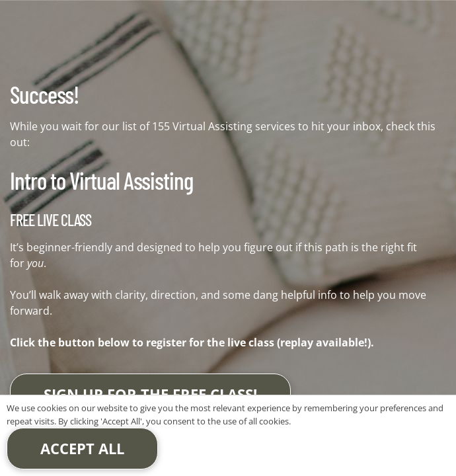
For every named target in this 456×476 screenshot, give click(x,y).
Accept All (82, 448)
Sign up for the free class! (150, 394)
